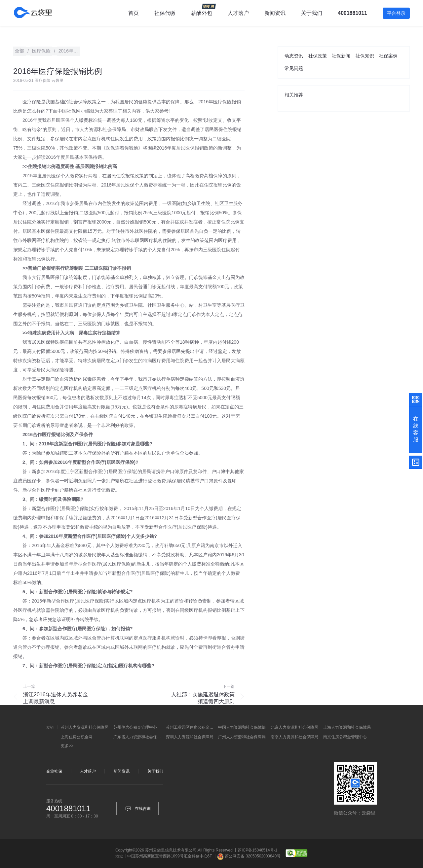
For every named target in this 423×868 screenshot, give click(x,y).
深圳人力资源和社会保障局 (190, 737)
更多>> (67, 746)
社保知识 (365, 56)
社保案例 (388, 56)
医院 (226, 139)
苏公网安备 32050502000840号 (253, 856)
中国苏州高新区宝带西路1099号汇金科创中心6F (170, 856)
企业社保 (54, 771)
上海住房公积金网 (77, 737)
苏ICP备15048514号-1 (257, 850)
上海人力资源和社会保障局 (347, 727)
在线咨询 (137, 809)
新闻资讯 (275, 13)
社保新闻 (341, 56)
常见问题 (294, 68)
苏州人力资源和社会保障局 (85, 727)
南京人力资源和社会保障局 (294, 737)
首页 (134, 13)
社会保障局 (114, 129)
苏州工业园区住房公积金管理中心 (191, 727)
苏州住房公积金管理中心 (135, 727)
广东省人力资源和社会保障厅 (139, 737)
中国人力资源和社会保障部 (242, 727)
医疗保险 (32, 102)
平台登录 (396, 13)
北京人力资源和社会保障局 (294, 727)
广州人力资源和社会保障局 (242, 737)
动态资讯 (294, 56)
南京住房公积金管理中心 (345, 737)
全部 (19, 51)
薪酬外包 (202, 13)
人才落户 (238, 13)
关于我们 (155, 771)
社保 (71, 111)
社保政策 (318, 56)
